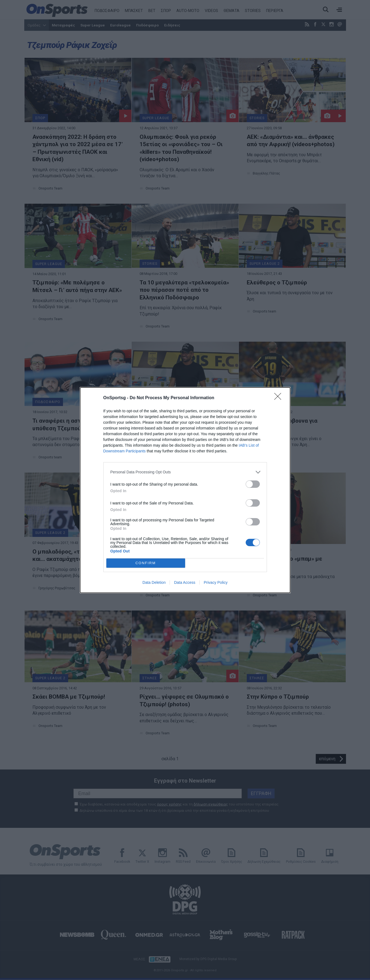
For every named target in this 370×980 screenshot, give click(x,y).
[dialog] (185, 490)
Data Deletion (154, 582)
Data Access (185, 582)
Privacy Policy (216, 582)
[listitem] (185, 472)
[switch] (253, 484)
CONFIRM (146, 563)
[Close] (279, 398)
